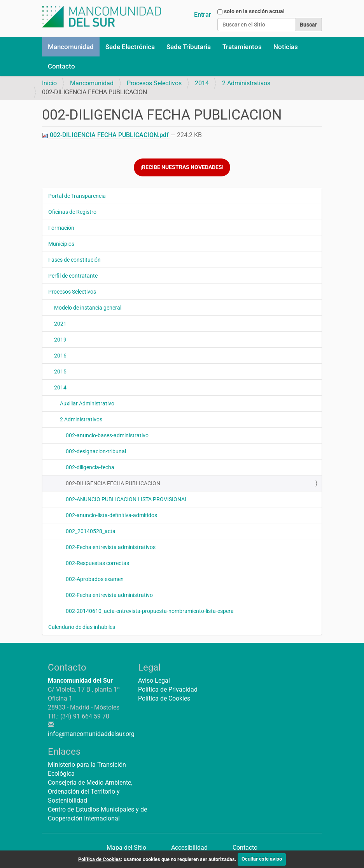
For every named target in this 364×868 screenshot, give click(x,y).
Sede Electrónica (130, 47)
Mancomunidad (71, 47)
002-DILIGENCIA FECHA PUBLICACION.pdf (106, 135)
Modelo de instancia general (88, 308)
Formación (61, 228)
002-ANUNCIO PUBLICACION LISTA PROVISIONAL (127, 499)
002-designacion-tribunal (96, 451)
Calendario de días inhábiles (82, 627)
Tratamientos (242, 47)
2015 (60, 371)
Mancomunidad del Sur (80, 680)
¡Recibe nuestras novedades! (182, 167)
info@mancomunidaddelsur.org (91, 734)
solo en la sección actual (254, 11)
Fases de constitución (74, 260)
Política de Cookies (164, 698)
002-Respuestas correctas (97, 563)
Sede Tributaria (189, 47)
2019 (60, 340)
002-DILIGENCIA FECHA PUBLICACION (113, 483)
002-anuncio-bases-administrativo (107, 435)
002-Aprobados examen (95, 579)
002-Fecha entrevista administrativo (109, 595)
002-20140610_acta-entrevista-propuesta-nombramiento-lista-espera (150, 611)
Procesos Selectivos (154, 83)
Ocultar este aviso (262, 859)
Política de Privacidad (168, 689)
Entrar (203, 15)
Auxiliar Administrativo (87, 403)
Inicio (49, 83)
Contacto (61, 66)
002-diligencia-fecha (90, 467)
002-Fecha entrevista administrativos (111, 547)
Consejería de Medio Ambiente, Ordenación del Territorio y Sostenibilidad (90, 791)
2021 (60, 324)
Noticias (286, 47)
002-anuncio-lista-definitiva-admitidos (111, 515)
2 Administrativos (246, 83)
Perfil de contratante (73, 276)
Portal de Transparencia (77, 196)
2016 (60, 356)
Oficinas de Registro (72, 212)
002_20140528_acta (91, 531)
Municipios (61, 244)
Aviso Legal (154, 680)
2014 (202, 83)
